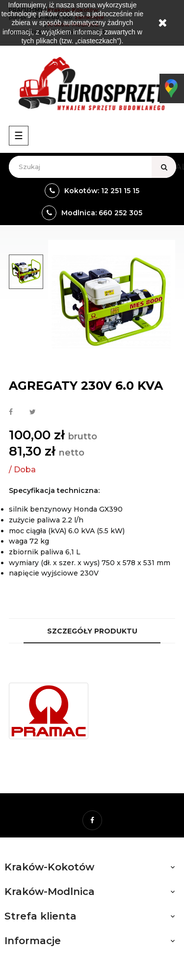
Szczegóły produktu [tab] (92, 631)
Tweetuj (33, 412)
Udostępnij (11, 412)
